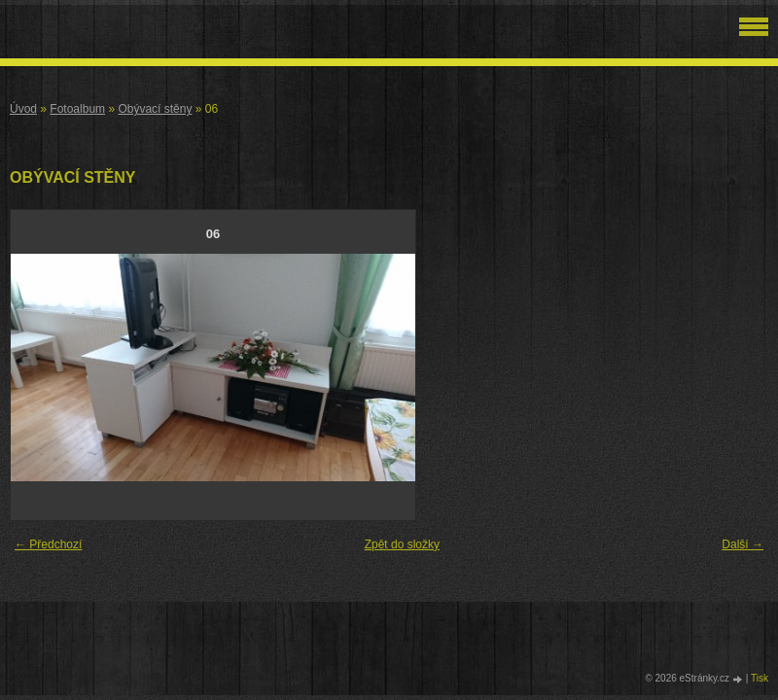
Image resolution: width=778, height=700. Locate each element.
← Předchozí (48, 544)
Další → (743, 544)
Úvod (23, 109)
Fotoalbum (77, 109)
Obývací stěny (155, 109)
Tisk (760, 678)
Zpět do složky (402, 544)
